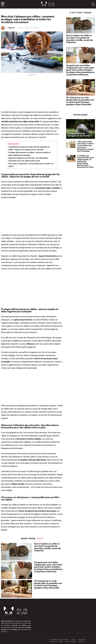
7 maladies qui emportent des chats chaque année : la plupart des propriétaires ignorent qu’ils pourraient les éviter (85, 161)
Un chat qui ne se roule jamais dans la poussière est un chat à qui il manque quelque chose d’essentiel (48, 585)
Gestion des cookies (56, 641)
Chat (40, 539)
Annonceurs (82, 640)
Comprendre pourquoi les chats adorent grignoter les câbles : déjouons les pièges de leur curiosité (29, 148)
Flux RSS (81, 641)
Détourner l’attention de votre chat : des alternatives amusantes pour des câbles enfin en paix (28, 159)
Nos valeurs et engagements (59, 640)
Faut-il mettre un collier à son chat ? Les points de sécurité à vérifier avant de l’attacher (47, 547)
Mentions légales (71, 641)
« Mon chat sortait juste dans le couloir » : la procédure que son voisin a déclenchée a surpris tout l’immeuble (86, 146)
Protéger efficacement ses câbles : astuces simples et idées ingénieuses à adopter (29, 154)
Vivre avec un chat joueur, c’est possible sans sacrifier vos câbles (31, 165)
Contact (73, 640)
